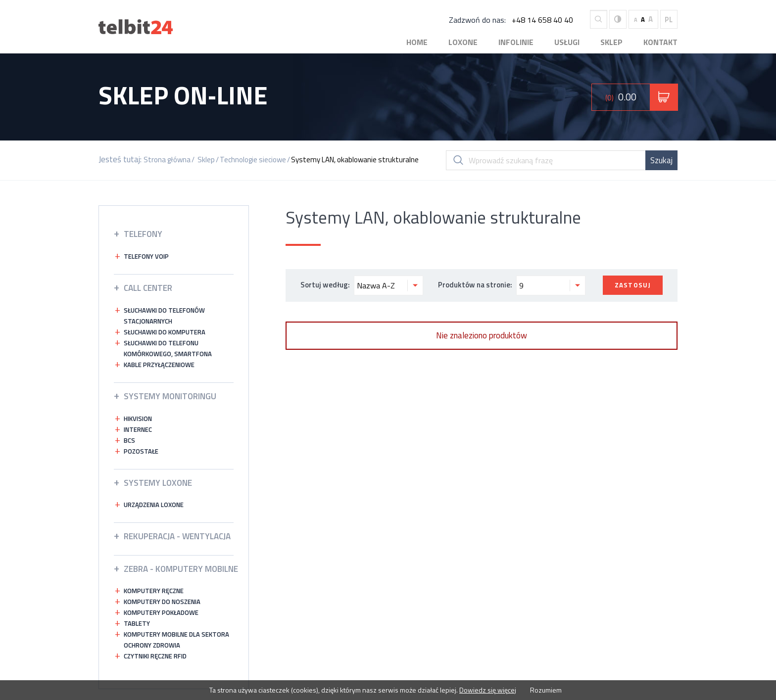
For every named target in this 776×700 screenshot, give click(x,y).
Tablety (137, 623)
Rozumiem (545, 690)
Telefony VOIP (146, 256)
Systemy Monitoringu (170, 396)
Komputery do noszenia (162, 602)
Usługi (567, 42)
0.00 (621, 97)
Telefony (143, 234)
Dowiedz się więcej (488, 690)
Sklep (611, 42)
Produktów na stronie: (512, 285)
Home (417, 42)
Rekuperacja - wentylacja (177, 536)
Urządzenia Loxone (154, 505)
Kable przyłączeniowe (159, 365)
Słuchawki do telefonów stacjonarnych (164, 316)
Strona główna (167, 160)
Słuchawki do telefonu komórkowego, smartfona (168, 348)
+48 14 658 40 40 (542, 20)
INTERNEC (138, 429)
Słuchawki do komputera (165, 332)
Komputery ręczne (154, 591)
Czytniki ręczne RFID (155, 656)
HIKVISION (138, 419)
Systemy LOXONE (158, 483)
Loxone (463, 42)
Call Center (148, 288)
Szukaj (661, 160)
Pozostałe (141, 451)
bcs (129, 440)
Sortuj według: (362, 285)
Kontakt (660, 42)
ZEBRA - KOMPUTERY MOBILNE (181, 569)
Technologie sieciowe (253, 160)
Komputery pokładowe (161, 612)
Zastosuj (633, 285)
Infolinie (516, 42)
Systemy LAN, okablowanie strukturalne (355, 160)
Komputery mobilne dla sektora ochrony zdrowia (176, 640)
